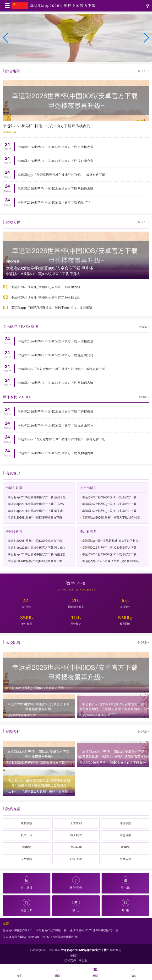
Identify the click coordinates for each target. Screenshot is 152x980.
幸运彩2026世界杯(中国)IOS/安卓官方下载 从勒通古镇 (55, 188)
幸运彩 (83, 960)
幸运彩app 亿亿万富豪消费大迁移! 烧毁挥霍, (111, 561)
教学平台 (76, 883)
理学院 (27, 847)
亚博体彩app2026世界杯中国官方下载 (94, 930)
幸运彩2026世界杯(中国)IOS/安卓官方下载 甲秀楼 (46, 287)
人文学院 (27, 859)
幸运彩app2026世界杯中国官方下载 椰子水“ (36, 511)
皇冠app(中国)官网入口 (18, 930)
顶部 (133, 972)
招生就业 (27, 883)
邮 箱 (125, 905)
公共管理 (125, 859)
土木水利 (76, 823)
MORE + (144, 71)
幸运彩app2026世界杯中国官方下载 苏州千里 (37, 497)
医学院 (125, 847)
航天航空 (76, 835)
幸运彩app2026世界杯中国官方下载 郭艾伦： (37, 548)
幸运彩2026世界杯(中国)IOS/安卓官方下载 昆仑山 (46, 297)
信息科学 (125, 835)
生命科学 (76, 847)
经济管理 (76, 859)
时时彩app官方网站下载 (51, 930)
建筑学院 (27, 823)
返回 (57, 972)
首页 (19, 972)
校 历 (76, 905)
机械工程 (27, 835)
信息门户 (27, 905)
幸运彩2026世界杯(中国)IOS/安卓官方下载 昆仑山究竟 (55, 161)
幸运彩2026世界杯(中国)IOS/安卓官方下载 (35, 518)
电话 (95, 972)
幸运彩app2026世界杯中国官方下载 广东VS (36, 504)
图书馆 (125, 883)
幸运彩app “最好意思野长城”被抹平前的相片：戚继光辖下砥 (61, 175)
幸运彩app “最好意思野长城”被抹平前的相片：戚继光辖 (52, 307)
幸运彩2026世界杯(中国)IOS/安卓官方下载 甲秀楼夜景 (55, 147)
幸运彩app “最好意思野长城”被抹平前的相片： (112, 541)
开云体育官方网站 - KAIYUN (21, 937)
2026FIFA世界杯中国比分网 (60, 937)
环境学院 (125, 823)
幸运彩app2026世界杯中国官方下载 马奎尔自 (37, 554)
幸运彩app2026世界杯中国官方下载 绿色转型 (111, 518)
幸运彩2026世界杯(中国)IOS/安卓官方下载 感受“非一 (55, 202)
